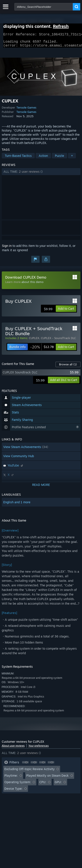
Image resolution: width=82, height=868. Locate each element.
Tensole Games (26, 110)
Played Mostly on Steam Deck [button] (47, 778)
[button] (41, 174)
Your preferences (39, 748)
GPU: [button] (58, 785)
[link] (42, 350)
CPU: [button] (43, 785)
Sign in (7, 248)
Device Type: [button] (13, 791)
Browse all (68, 367)
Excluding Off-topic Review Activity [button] (30, 772)
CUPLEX (34, 341)
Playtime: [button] (11, 778)
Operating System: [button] (18, 785)
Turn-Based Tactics (18, 158)
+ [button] (72, 158)
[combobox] (44, 7)
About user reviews (13, 748)
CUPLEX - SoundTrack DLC (58, 341)
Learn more (13, 284)
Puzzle (59, 158)
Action (43, 158)
